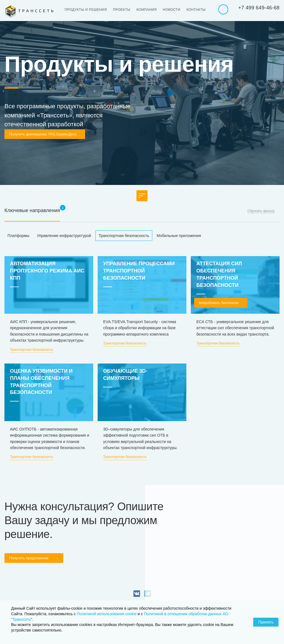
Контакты (196, 10)
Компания (147, 10)
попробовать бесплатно (219, 303)
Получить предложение (29, 558)
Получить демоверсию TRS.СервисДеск (43, 134)
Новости (172, 10)
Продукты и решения (86, 10)
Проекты (122, 10)
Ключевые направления (32, 210)
